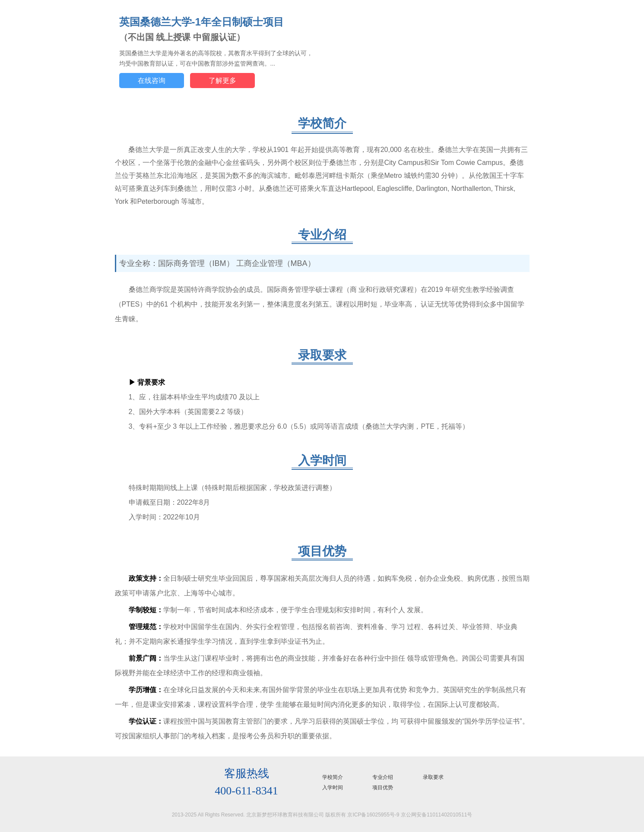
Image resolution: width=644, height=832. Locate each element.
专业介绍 (383, 777)
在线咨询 (152, 81)
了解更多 (222, 81)
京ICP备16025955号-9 (373, 815)
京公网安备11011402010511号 (436, 815)
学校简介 (333, 777)
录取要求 (433, 777)
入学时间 (333, 788)
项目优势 (383, 788)
